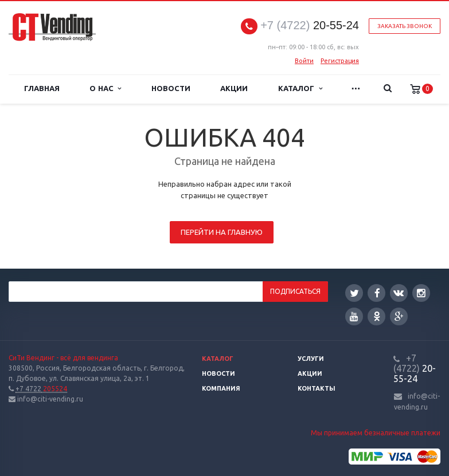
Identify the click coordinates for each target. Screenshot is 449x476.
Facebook (377, 293)
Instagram (421, 293)
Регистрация (340, 61)
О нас (105, 88)
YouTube (354, 316)
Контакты (317, 388)
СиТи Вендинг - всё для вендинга (63, 358)
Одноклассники (377, 316)
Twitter (354, 293)
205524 (41, 389)
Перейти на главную (222, 232)
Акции (234, 88)
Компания (221, 388)
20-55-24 (310, 25)
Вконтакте (399, 292)
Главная (42, 88)
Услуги (311, 359)
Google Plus (399, 316)
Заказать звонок (405, 26)
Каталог (300, 88)
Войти (304, 61)
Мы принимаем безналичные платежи (376, 433)
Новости (171, 88)
